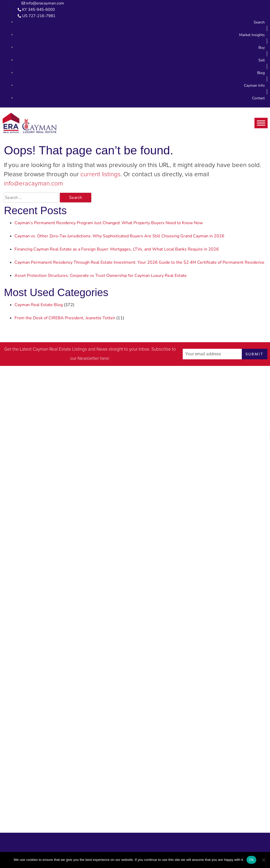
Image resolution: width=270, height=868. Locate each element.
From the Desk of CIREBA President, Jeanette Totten (65, 318)
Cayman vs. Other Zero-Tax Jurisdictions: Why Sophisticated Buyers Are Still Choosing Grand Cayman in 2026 (119, 236)
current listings (100, 174)
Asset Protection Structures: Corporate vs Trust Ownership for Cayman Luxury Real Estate (101, 276)
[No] (263, 860)
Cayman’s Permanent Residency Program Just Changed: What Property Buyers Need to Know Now (109, 223)
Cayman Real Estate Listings (60, 349)
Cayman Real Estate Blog (39, 305)
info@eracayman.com (33, 184)
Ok (251, 860)
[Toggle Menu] (261, 123)
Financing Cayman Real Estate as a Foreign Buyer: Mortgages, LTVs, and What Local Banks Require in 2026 (117, 249)
